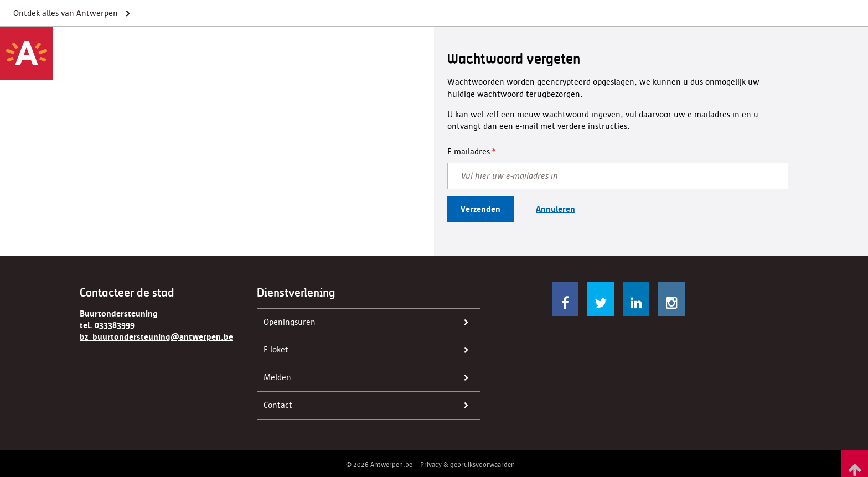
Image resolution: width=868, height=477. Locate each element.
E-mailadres (469, 152)
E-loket (370, 350)
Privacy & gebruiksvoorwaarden (467, 465)
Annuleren (556, 209)
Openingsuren (370, 323)
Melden (370, 378)
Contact (370, 406)
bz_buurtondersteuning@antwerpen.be (156, 337)
